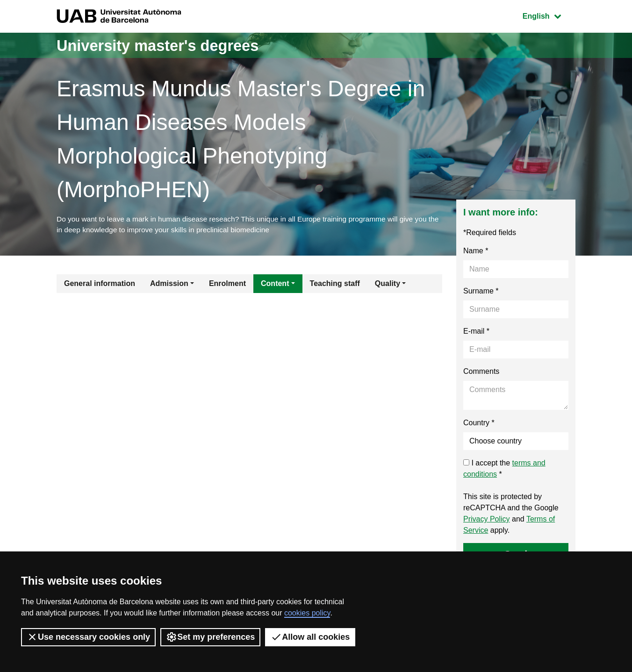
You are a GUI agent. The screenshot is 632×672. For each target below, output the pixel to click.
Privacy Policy (487, 520)
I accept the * (504, 470)
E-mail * (476, 332)
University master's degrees (169, 45)
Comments (481, 373)
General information (100, 285)
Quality (388, 285)
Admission (169, 285)
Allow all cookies (310, 637)
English (549, 15)
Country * (479, 424)
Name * (476, 252)
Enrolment (227, 285)
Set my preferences (210, 637)
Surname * (481, 292)
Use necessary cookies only (88, 637)
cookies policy (307, 613)
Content (275, 285)
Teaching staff (335, 285)
